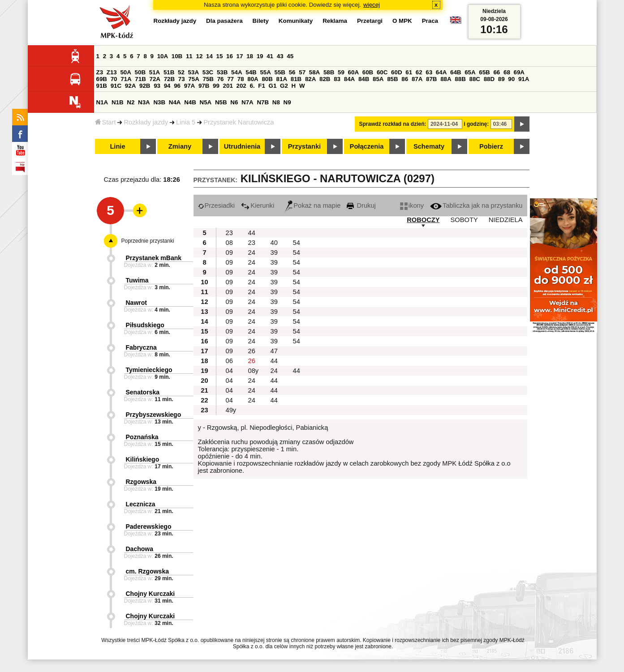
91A (524, 79)
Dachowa (140, 549)
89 (501, 79)
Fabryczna (141, 347)
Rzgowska (141, 482)
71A (126, 79)
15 (220, 56)
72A (155, 79)
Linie (117, 146)
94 (167, 86)
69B (102, 79)
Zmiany (180, 146)
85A (378, 79)
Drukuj (361, 205)
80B (267, 79)
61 (409, 72)
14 (209, 56)
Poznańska (142, 437)
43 (280, 56)
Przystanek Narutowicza (239, 122)
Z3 (100, 72)
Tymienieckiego (149, 370)
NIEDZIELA (506, 220)
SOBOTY (464, 220)
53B (222, 72)
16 (230, 56)
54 (297, 243)
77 (230, 79)
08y (254, 371)
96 (177, 86)
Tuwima (137, 280)
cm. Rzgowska (147, 571)
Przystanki (304, 146)
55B (280, 72)
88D (489, 79)
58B (329, 72)
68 (507, 72)
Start (105, 122)
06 (229, 361)
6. (252, 86)
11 (189, 56)
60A (353, 72)
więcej (372, 5)
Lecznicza (141, 504)
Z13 (112, 72)
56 (292, 72)
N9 (287, 102)
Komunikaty (296, 21)
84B (364, 79)
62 (419, 72)
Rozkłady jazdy (146, 122)
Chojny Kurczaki (151, 594)
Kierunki (258, 205)
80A (253, 79)
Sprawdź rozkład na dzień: (393, 124)
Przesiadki (217, 205)
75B (208, 79)
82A (310, 79)
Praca (430, 21)
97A (189, 86)
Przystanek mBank (154, 258)
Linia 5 (186, 122)
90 (511, 79)
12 (199, 56)
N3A (144, 102)
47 (274, 351)
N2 (131, 102)
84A (349, 79)
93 (157, 86)
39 (274, 253)
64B (456, 72)
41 (270, 56)
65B (484, 72)
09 (229, 253)
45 (290, 56)
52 (181, 72)
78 (241, 79)
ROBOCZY (423, 220)
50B (140, 72)
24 (252, 253)
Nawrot (136, 303)
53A (194, 72)
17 (240, 56)
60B (368, 72)
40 (274, 243)
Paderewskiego (149, 526)
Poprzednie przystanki (148, 241)
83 (337, 79)
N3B (159, 102)
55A (265, 72)
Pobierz (491, 146)
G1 (273, 86)
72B (169, 79)
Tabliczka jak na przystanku (476, 205)
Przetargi (370, 21)
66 (497, 72)
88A (446, 79)
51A (155, 72)
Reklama (335, 21)
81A (282, 79)
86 (405, 79)
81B (296, 79)
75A (194, 79)
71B (140, 79)
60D (396, 72)
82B (325, 79)
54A (237, 72)
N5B (221, 102)
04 (229, 371)
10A (163, 56)
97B (204, 86)
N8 (276, 102)
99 (216, 86)
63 (429, 72)
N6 (234, 102)
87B (431, 79)
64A (441, 72)
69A (519, 72)
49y (231, 410)
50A (125, 72)
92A (130, 86)
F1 (262, 86)
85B (392, 79)
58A (314, 72)
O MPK (402, 21)
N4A (175, 102)
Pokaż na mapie (313, 205)
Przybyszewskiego (154, 415)
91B (102, 86)
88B (460, 79)
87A (417, 79)
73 (182, 79)
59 (341, 72)
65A (470, 72)
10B (177, 56)
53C (208, 72)
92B (145, 86)
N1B (118, 102)
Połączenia (367, 146)
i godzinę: (476, 124)
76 (221, 79)
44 (252, 233)
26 (252, 351)
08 (229, 243)
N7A (247, 102)
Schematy (429, 146)
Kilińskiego (143, 459)
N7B (263, 102)
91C (116, 86)
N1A (102, 102)
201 (228, 86)
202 (241, 86)
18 (250, 56)
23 (229, 233)
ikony (412, 205)
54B (251, 72)
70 (114, 79)
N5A (206, 102)
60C (382, 72)
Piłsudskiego (145, 325)
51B (169, 72)
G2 (284, 86)
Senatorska (143, 392)
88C (475, 79)
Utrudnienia (242, 146)
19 (260, 56)
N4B (190, 102)
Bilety (261, 21)
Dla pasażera (224, 21)
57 (302, 72)
